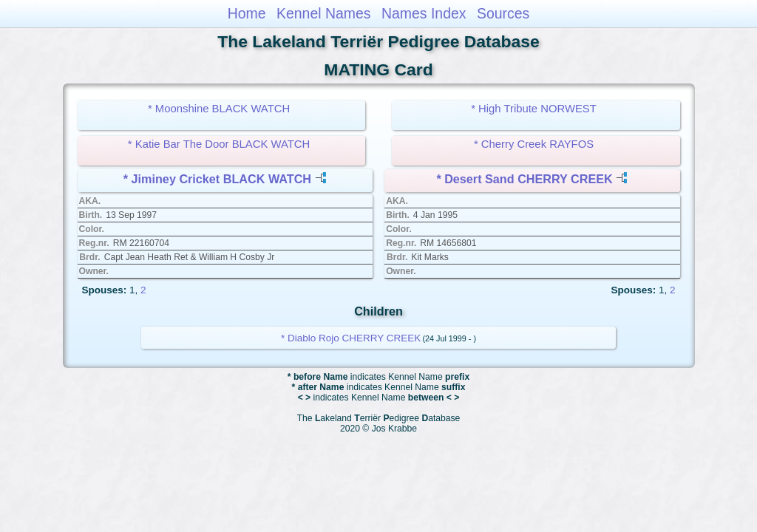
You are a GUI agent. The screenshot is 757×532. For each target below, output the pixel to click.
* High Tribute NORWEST (534, 109)
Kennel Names (324, 13)
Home (247, 13)
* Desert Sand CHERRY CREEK (524, 179)
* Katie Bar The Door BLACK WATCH (219, 144)
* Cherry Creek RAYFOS (534, 144)
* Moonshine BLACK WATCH (219, 109)
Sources (503, 13)
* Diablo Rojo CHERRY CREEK (351, 338)
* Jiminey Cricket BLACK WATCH (217, 179)
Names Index (424, 13)
